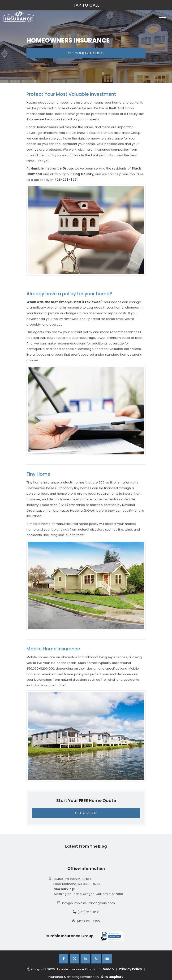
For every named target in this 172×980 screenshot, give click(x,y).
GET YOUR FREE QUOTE (86, 53)
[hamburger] (163, 17)
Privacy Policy (130, 969)
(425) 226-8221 (88, 912)
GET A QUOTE (86, 813)
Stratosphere (112, 977)
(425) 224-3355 (88, 921)
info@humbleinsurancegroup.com (88, 903)
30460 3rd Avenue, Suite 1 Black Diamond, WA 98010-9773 (77, 881)
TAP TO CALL (86, 5)
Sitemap (107, 969)
